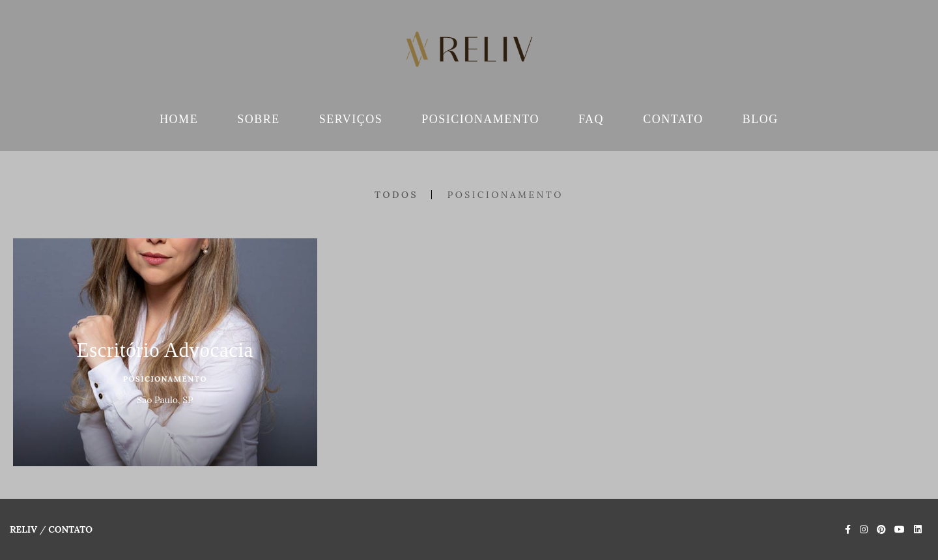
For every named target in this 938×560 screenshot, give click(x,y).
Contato (70, 529)
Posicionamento (505, 195)
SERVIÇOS (351, 119)
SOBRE (259, 119)
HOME (179, 119)
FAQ (591, 119)
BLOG (760, 119)
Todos (396, 195)
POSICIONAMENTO (480, 119)
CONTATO (673, 119)
